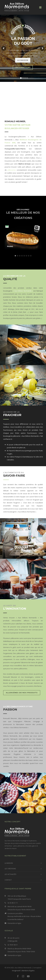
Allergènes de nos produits (22, 693)
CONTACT (8, 880)
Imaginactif (16, 971)
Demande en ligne (14, 923)
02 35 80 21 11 (13, 903)
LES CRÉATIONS (10, 869)
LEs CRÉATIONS (23, 67)
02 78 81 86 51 (13, 945)
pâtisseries (12, 170)
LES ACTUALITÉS (10, 874)
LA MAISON (23, 60)
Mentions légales (28, 971)
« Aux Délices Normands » (23, 291)
